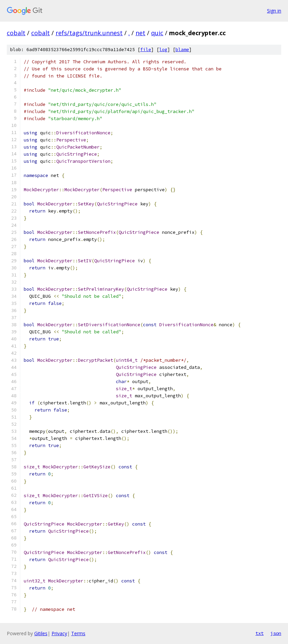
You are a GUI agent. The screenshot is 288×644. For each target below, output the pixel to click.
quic (157, 33)
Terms (78, 633)
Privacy (59, 633)
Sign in (274, 11)
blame (182, 50)
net (140, 33)
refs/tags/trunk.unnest (89, 33)
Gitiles (41, 633)
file (146, 50)
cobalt (16, 33)
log (163, 50)
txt (260, 633)
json (276, 633)
